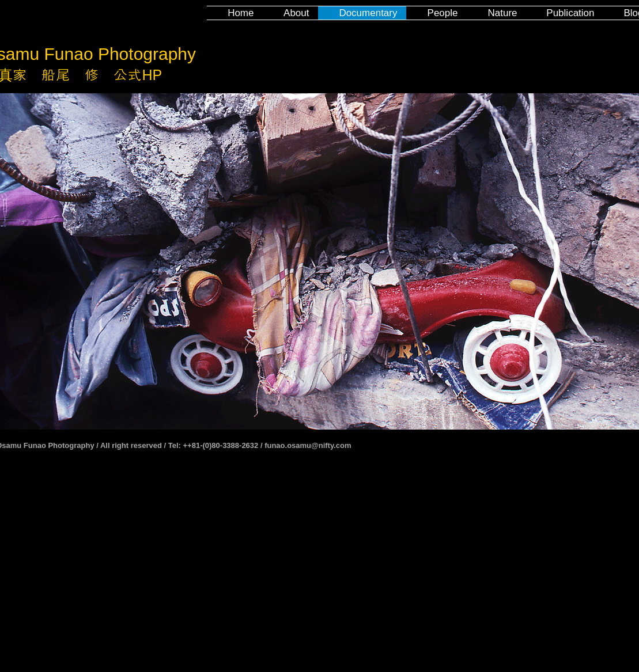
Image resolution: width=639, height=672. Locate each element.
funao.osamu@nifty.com (308, 445)
